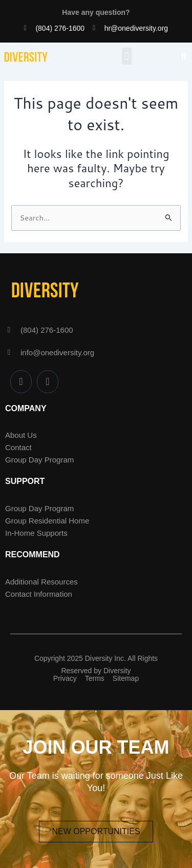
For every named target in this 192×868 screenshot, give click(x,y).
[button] (127, 56)
